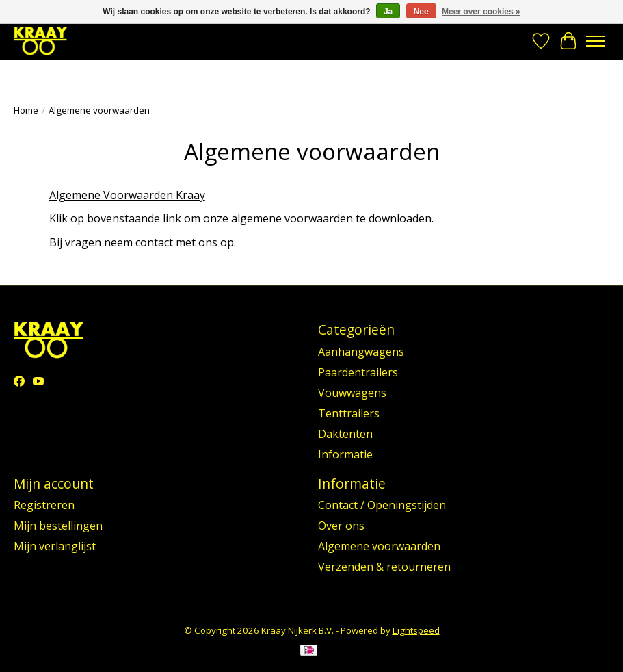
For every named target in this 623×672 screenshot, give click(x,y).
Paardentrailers (358, 372)
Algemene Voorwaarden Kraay (127, 195)
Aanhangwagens (361, 352)
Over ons (341, 526)
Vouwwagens (352, 393)
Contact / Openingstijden (382, 505)
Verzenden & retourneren (384, 567)
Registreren (44, 505)
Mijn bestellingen (58, 526)
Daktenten (345, 434)
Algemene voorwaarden (379, 546)
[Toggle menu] (596, 41)
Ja (388, 12)
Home (26, 110)
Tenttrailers (349, 413)
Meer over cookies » (481, 12)
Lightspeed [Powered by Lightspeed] (416, 630)
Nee (421, 12)
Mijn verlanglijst (55, 546)
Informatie (345, 454)
